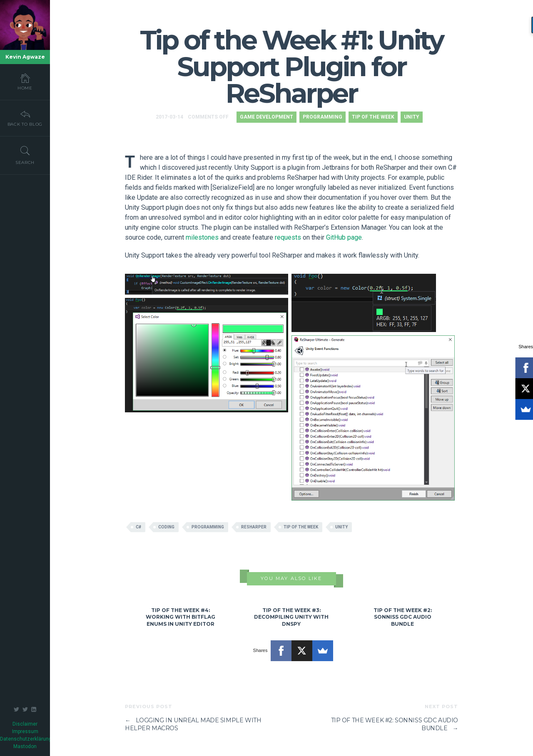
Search (25, 155)
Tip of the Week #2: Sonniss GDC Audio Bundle (403, 617)
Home (25, 82)
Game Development (266, 117)
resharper (254, 527)
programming (208, 527)
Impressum (25, 731)
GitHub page (344, 237)
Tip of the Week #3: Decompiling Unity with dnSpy (291, 617)
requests (288, 237)
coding (166, 527)
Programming (323, 117)
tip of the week (301, 527)
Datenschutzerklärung (26, 739)
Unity (412, 117)
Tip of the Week (373, 117)
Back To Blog (25, 118)
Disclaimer (25, 724)
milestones (202, 237)
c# (138, 527)
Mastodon (25, 746)
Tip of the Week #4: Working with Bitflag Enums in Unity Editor (181, 617)
